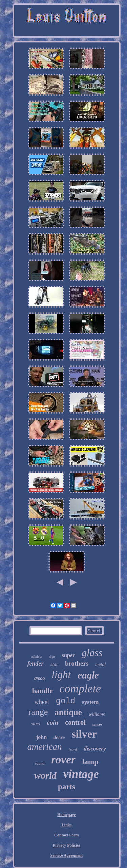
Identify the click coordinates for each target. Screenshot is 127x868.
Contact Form (66, 835)
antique (68, 712)
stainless (36, 657)
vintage (81, 774)
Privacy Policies (67, 845)
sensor (97, 724)
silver (84, 734)
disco (39, 679)
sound (40, 763)
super (68, 655)
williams (97, 714)
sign (52, 656)
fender (36, 664)
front (73, 749)
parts (67, 787)
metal (100, 664)
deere (59, 737)
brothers (77, 663)
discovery (95, 749)
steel (35, 724)
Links (67, 825)
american (45, 747)
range (38, 712)
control (75, 722)
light (61, 675)
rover (63, 760)
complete (80, 689)
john (41, 737)
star (54, 664)
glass (92, 653)
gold (66, 701)
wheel (42, 702)
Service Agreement (66, 855)
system (90, 702)
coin (52, 722)
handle (43, 691)
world (45, 775)
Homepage (67, 815)
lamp (90, 762)
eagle (88, 675)
